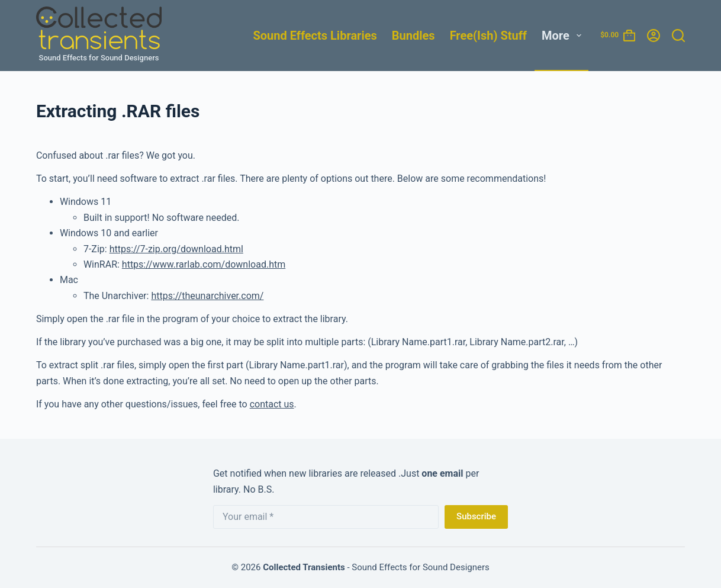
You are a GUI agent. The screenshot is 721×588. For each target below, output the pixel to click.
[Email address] (326, 517)
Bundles (413, 36)
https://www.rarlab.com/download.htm (204, 264)
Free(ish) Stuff (488, 36)
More (564, 36)
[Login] (654, 36)
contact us (272, 404)
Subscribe (476, 516)
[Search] (678, 36)
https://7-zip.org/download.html (176, 249)
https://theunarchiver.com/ (207, 296)
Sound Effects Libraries (315, 36)
